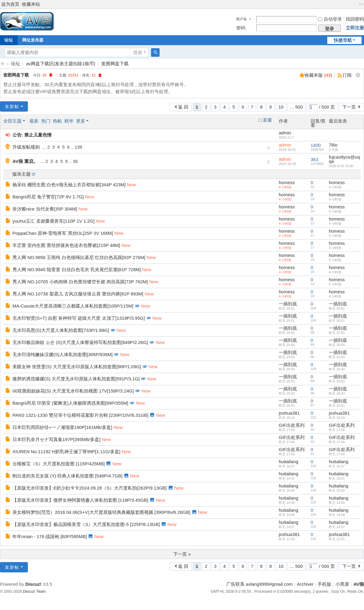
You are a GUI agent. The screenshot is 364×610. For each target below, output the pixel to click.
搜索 (138, 52)
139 (78, 147)
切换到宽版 (361, 4)
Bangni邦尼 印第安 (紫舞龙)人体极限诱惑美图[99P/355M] (70, 403)
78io (333, 145)
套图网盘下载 (115, 64)
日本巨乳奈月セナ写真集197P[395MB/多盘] (56, 439)
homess (287, 182)
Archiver (305, 584)
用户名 (241, 19)
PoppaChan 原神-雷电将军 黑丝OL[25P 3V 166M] (63, 233)
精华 (69, 121)
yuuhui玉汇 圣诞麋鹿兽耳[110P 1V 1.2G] (54, 221)
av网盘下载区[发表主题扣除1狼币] (61, 64)
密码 (241, 28)
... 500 (297, 107)
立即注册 (355, 28)
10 (281, 107)
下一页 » (182, 554)
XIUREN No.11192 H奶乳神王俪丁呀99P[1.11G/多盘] (66, 452)
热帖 (57, 121)
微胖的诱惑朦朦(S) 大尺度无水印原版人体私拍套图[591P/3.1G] (76, 379)
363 (314, 159)
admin (285, 133)
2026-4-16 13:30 (341, 166)
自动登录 (330, 19)
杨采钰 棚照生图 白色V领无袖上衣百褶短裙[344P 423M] (69, 185)
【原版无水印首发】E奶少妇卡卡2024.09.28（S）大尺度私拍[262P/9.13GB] (89, 488)
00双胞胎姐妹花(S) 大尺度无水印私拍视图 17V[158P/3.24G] (73, 391)
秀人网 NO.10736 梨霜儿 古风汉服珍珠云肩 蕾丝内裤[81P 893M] (78, 294)
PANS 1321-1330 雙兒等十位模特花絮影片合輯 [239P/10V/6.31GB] (80, 415)
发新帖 (12, 106)
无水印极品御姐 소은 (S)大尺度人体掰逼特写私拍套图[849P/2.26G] (80, 342)
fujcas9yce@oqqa (344, 159)
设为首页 (10, 4)
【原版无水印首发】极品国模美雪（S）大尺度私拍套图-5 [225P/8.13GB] (86, 524)
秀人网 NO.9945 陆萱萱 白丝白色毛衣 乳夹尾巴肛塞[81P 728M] (77, 270)
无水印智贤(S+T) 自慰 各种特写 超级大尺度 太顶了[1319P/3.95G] (79, 318)
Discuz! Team (34, 591)
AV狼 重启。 (25, 161)
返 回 (183, 107)
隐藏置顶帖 (269, 148)
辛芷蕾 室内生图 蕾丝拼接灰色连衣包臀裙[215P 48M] (66, 245)
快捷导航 (343, 40)
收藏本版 (318, 75)
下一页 (349, 107)
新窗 (268, 120)
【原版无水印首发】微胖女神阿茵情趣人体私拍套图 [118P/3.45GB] (80, 500)
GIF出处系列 (292, 425)
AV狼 (2, 64)
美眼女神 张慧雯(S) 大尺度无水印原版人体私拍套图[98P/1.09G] (77, 367)
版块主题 (22, 174)
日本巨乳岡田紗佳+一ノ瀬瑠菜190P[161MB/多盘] (62, 427)
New (131, 185)
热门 (46, 121)
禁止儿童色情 (38, 135)
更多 (81, 121)
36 (75, 161)
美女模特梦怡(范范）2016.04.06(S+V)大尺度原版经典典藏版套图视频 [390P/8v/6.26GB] (101, 512)
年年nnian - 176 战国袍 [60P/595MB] (50, 536)
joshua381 (289, 413)
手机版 (324, 584)
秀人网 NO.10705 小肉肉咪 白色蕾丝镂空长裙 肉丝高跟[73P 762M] (80, 282)
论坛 (15, 64)
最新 (34, 121)
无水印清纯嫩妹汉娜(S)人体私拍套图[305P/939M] (62, 354)
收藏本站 (31, 4)
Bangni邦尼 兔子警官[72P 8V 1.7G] (48, 197)
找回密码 (355, 19)
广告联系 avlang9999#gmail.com (259, 584)
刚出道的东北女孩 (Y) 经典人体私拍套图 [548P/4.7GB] (67, 476)
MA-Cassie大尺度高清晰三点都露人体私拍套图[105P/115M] (73, 306)
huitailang (288, 462)
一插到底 (288, 304)
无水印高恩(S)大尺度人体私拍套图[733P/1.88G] (61, 330)
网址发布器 (33, 40)
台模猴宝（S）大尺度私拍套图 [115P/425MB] (59, 464)
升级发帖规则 (26, 147)
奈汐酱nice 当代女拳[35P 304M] (45, 209)
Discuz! (33, 584)
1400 (316, 145)
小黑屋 (342, 584)
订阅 (347, 75)
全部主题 (12, 121)
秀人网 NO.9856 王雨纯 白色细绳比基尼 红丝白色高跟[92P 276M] (79, 257)
